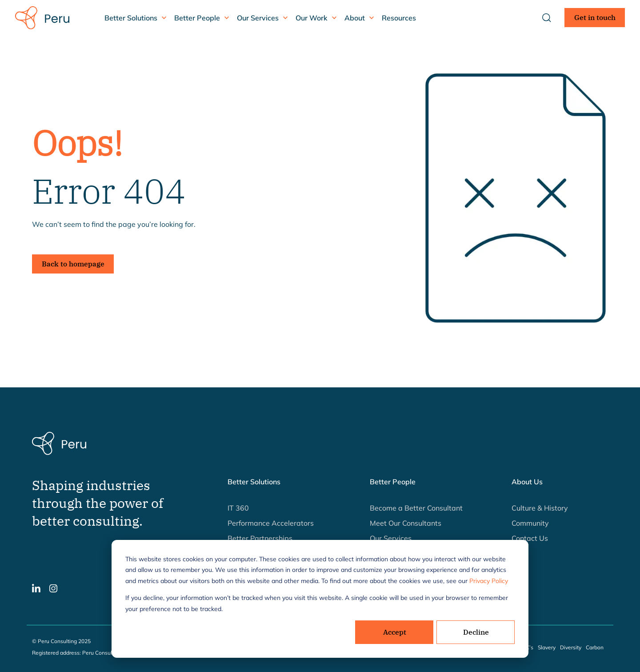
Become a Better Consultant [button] (416, 508)
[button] (36, 587)
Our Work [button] (312, 18)
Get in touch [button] (595, 17)
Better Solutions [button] (131, 18)
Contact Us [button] (530, 538)
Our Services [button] (258, 18)
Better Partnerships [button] (260, 538)
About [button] (355, 18)
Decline (476, 632)
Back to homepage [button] (73, 264)
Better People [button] (197, 18)
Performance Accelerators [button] (271, 523)
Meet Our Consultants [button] (406, 523)
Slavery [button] (547, 647)
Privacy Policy (489, 581)
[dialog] (320, 599)
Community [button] (530, 523)
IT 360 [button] (238, 508)
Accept (395, 632)
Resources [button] (399, 18)
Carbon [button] (595, 647)
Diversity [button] (571, 647)
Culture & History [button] (540, 508)
